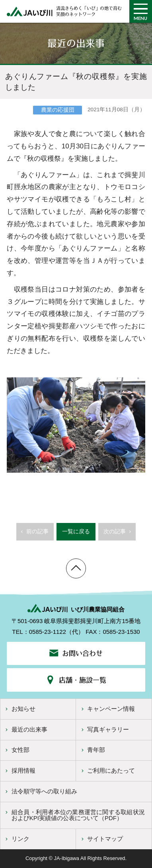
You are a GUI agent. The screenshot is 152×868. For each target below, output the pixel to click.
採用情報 (19, 770)
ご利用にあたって (107, 770)
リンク (16, 839)
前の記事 (34, 535)
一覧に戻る (76, 532)
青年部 (92, 750)
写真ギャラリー (104, 729)
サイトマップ (101, 839)
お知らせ (19, 709)
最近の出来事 (25, 729)
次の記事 (118, 535)
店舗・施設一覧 (76, 680)
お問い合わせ (76, 653)
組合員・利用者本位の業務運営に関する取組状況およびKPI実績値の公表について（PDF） (74, 815)
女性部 (16, 750)
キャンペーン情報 (107, 709)
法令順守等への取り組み (40, 791)
